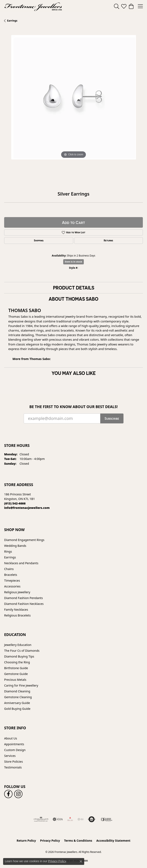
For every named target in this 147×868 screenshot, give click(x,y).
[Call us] (27, 508)
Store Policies (14, 762)
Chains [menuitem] (9, 569)
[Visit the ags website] (41, 819)
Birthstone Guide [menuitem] (16, 668)
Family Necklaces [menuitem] (16, 610)
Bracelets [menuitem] (11, 575)
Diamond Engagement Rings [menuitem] (24, 540)
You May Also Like (74, 373)
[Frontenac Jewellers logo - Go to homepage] (33, 6)
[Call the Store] (15, 503)
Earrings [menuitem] (10, 557)
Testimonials (13, 767)
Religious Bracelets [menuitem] (17, 615)
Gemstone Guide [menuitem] (16, 674)
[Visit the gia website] (58, 819)
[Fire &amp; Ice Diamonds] (70, 819)
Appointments (14, 744)
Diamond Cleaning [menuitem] (17, 691)
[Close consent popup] (81, 861)
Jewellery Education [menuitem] (18, 645)
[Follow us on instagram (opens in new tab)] (18, 794)
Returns (108, 241)
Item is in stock (74, 262)
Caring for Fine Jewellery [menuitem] (21, 685)
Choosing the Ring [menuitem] (17, 662)
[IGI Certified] (80, 819)
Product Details (74, 288)
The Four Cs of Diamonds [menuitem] (22, 651)
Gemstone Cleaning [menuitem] (18, 697)
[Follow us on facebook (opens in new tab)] (8, 794)
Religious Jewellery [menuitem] (17, 592)
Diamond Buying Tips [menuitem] (19, 656)
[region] (73, 104)
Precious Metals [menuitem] (15, 680)
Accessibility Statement (113, 841)
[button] (117, 6)
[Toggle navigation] (140, 6)
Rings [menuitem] (8, 551)
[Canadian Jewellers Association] (107, 819)
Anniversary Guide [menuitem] (17, 703)
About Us (11, 738)
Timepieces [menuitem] (12, 580)
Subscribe (112, 418)
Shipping (39, 241)
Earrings (12, 21)
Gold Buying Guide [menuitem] (17, 709)
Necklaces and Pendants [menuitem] (21, 563)
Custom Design (15, 750)
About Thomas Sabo (73, 299)
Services (10, 756)
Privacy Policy (50, 841)
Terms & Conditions (78, 841)
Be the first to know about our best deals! (73, 407)
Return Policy (26, 841)
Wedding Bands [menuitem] (15, 546)
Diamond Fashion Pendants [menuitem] (23, 598)
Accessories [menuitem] (12, 586)
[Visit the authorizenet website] (92, 819)
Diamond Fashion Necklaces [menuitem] (24, 604)
